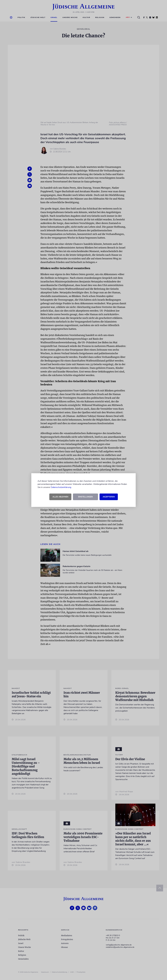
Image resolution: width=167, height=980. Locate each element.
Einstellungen (85, 497)
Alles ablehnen (60, 497)
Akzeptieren (109, 497)
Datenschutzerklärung (61, 487)
